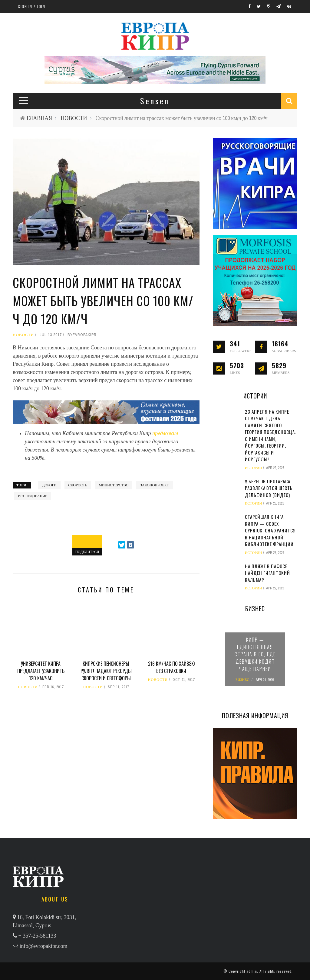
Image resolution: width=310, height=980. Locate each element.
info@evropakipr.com (44, 946)
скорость (78, 485)
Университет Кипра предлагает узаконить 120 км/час (41, 671)
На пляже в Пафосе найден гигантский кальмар (267, 573)
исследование (33, 496)
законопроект (155, 485)
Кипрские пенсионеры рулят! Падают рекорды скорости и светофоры (106, 671)
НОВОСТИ (74, 118)
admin (252, 971)
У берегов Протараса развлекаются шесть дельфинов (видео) (269, 488)
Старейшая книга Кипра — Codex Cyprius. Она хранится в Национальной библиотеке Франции (270, 530)
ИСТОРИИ (254, 468)
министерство (114, 485)
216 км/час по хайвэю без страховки (171, 667)
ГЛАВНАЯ (39, 118)
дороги (49, 485)
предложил (165, 433)
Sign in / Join (31, 6)
